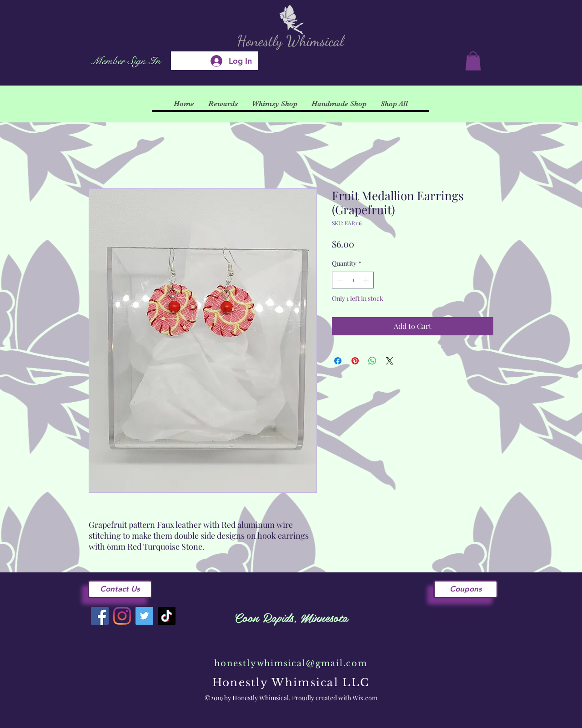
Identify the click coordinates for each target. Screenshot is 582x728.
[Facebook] (100, 616)
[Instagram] (122, 616)
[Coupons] (466, 589)
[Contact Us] (120, 589)
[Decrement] (339, 280)
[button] (473, 61)
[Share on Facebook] (338, 361)
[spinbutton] (353, 280)
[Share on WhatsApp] (372, 361)
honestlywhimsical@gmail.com (291, 663)
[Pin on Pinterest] (355, 361)
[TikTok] (167, 616)
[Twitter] (144, 616)
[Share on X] (390, 361)
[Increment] (367, 280)
